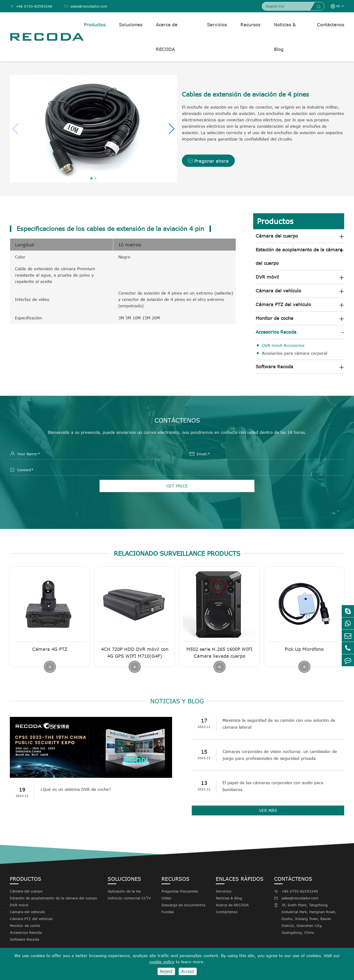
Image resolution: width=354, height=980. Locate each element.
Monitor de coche (274, 318)
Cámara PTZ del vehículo (283, 304)
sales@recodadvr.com (86, 6)
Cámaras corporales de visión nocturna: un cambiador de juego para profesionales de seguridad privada (280, 755)
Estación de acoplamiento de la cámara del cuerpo (299, 256)
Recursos (250, 25)
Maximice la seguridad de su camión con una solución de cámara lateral (279, 724)
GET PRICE (177, 486)
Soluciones (131, 25)
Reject (166, 971)
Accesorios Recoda (276, 332)
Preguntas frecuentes (180, 891)
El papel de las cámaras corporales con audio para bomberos (273, 786)
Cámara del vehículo (278, 291)
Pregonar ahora (208, 161)
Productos (95, 25)
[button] (171, 129)
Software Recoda (274, 367)
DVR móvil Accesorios (283, 345)
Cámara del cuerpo (277, 236)
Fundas (168, 912)
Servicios (217, 25)
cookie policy (162, 962)
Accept (188, 971)
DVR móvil (267, 277)
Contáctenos (331, 25)
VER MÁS (268, 810)
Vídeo (166, 898)
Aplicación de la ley (124, 891)
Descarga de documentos (183, 905)
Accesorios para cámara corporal (295, 353)
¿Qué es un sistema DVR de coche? (76, 789)
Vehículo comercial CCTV (129, 898)
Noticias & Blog (285, 37)
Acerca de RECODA (167, 37)
